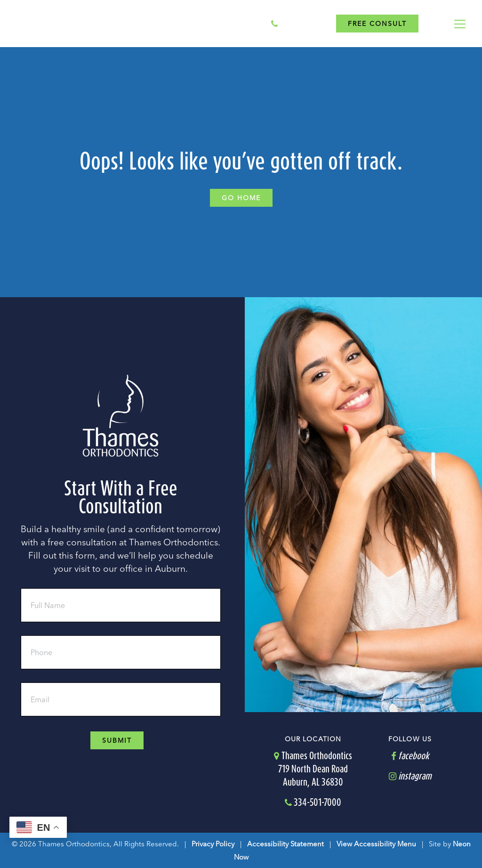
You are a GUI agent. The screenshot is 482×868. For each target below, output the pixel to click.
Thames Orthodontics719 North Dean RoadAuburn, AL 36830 (313, 768)
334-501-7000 (300, 23)
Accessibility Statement (285, 843)
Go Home (241, 198)
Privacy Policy (213, 843)
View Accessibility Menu (376, 843)
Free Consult (377, 24)
